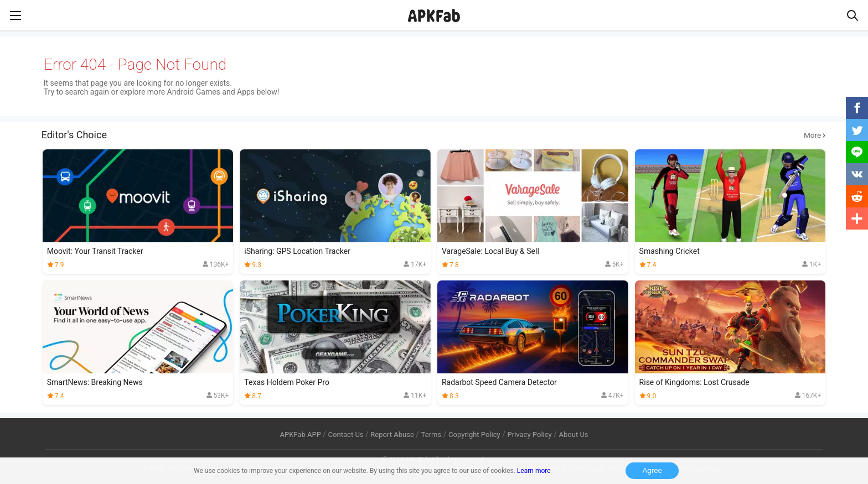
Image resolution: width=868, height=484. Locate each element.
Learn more (534, 471)
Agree (652, 470)
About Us (573, 434)
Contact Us (346, 434)
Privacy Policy (530, 434)
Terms (432, 434)
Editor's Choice (434, 135)
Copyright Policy (474, 434)
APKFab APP (300, 434)
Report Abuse (392, 434)
